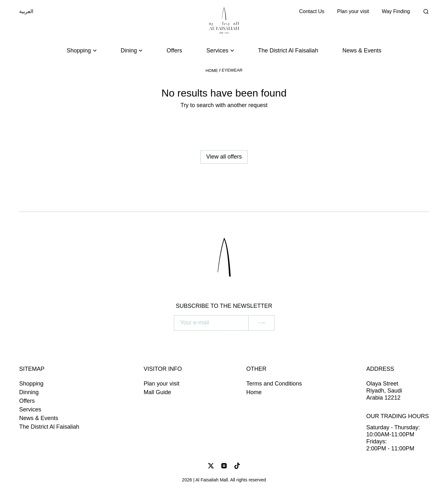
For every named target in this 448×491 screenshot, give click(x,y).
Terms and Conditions (274, 384)
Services (30, 409)
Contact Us (312, 11)
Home (212, 70)
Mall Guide (158, 392)
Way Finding (396, 11)
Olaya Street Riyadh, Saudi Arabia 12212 (384, 391)
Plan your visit (353, 11)
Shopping (31, 384)
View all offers (224, 157)
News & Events (362, 51)
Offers (174, 51)
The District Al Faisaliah (288, 51)
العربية (26, 11)
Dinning (29, 392)
